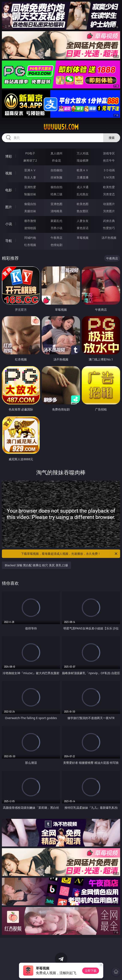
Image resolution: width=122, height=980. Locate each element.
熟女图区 (83, 211)
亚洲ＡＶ (30, 170)
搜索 (112, 138)
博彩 (9, 156)
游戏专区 (109, 153)
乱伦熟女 (83, 194)
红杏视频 (30, 245)
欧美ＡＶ (83, 170)
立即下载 (91, 971)
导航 (9, 241)
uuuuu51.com (61, 127)
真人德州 (56, 153)
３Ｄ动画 (109, 170)
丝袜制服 (56, 177)
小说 (9, 224)
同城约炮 (30, 238)
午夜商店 (56, 238)
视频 (9, 173)
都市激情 (30, 221)
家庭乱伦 (56, 221)
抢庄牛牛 (109, 160)
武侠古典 (109, 221)
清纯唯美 (56, 211)
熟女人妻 (30, 177)
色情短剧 (56, 245)
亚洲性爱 (30, 187)
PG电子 (30, 153)
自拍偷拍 (56, 170)
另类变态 (109, 194)
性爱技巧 (109, 228)
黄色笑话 (83, 228)
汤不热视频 (109, 238)
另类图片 (109, 211)
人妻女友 (83, 221)
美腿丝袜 (30, 211)
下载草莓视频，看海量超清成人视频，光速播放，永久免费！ (70, 554)
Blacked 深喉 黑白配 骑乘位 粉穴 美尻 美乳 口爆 (37, 565)
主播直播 (83, 177)
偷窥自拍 (30, 204)
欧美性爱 (109, 187)
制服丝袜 (30, 194)
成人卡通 (83, 187)
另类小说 (56, 228)
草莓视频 (83, 238)
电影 (9, 190)
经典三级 (56, 194)
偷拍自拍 (56, 187)
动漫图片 (109, 204)
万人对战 (83, 153)
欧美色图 (83, 204)
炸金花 (56, 160)
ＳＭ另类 (109, 177)
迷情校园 (30, 228)
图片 (9, 207)
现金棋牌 (83, 160)
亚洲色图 (56, 204)
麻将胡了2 (30, 160)
